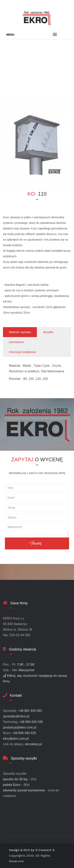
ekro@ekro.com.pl (16, 739)
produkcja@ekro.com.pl (20, 727)
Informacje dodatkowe (22, 352)
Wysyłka (48, 332)
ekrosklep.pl (33, 744)
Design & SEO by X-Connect (30, 850)
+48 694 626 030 (31, 722)
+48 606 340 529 (24, 733)
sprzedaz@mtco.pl (16, 716)
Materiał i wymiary (20, 332)
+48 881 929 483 (30, 711)
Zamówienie (16, 342)
